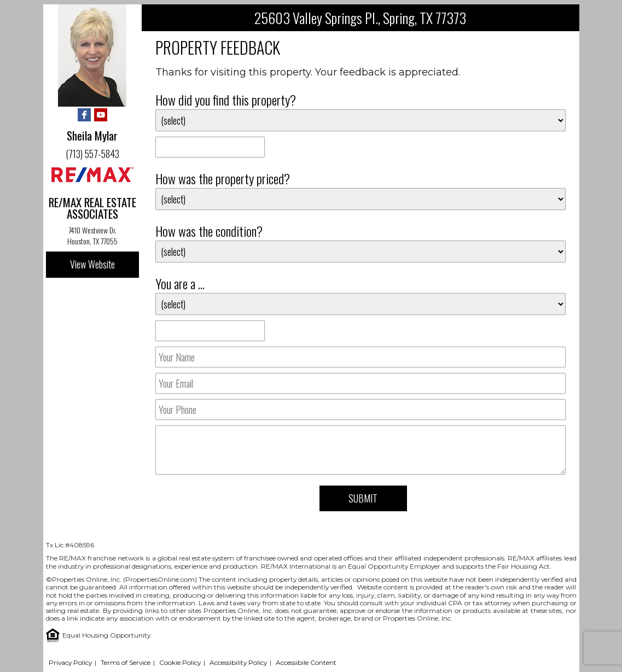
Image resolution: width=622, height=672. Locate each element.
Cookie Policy (180, 662)
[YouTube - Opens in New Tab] (101, 116)
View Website (92, 264)
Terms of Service (126, 662)
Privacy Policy (70, 662)
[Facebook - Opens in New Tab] (84, 116)
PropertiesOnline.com (160, 579)
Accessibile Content (306, 662)
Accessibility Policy (238, 662)
